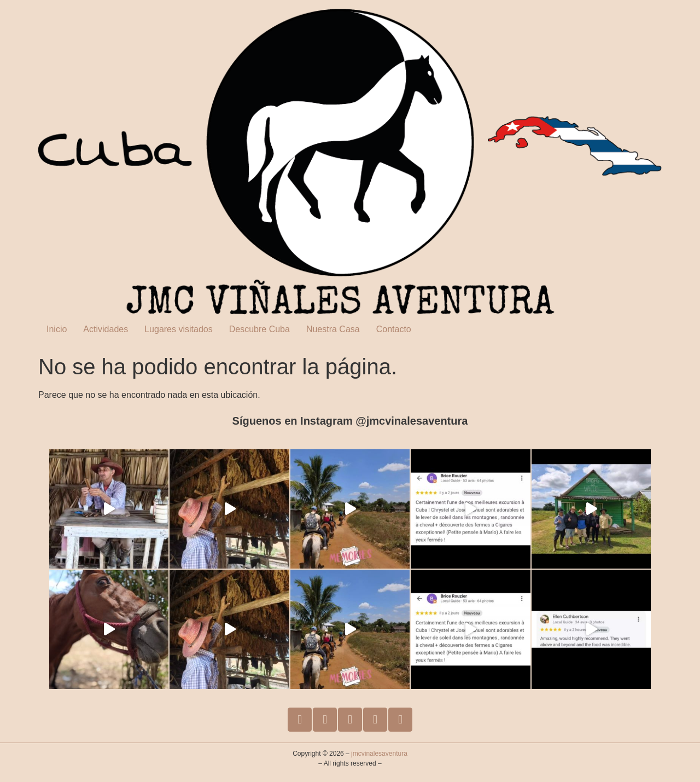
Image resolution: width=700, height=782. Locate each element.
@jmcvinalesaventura (412, 421)
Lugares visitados (179, 329)
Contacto (394, 329)
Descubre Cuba (259, 329)
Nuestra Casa (333, 329)
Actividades (106, 329)
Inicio (57, 329)
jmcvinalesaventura (379, 754)
